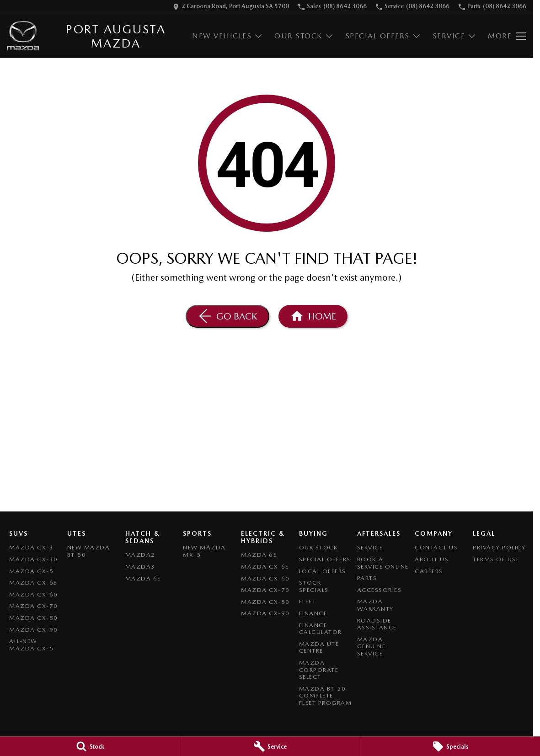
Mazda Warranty (375, 605)
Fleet (308, 601)
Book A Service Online (383, 563)
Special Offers (325, 559)
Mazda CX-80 (34, 618)
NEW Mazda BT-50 (89, 551)
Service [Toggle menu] (455, 36)
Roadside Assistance (377, 624)
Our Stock (319, 547)
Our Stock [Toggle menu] (304, 36)
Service (370, 547)
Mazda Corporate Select (319, 670)
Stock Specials (314, 586)
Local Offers (323, 571)
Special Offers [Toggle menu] (383, 36)
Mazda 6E (143, 578)
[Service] (270, 746)
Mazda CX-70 (34, 606)
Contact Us (436, 547)
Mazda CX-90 (34, 630)
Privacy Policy (499, 547)
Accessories (380, 590)
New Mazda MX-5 (204, 551)
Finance (313, 613)
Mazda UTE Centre (319, 647)
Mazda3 (140, 567)
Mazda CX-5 (31, 571)
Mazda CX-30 (34, 559)
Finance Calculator (321, 629)
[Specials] (450, 746)
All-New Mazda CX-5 (31, 645)
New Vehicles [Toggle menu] (227, 36)
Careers (429, 571)
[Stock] (90, 746)
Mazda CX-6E (33, 583)
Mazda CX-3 (31, 547)
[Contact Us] (231, 7)
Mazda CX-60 (34, 594)
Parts (367, 578)
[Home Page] (23, 36)
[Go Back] (227, 316)
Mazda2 (140, 555)
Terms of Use (496, 559)
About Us (432, 559)
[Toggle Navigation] (507, 36)
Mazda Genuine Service (372, 646)
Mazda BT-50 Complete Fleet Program (326, 696)
